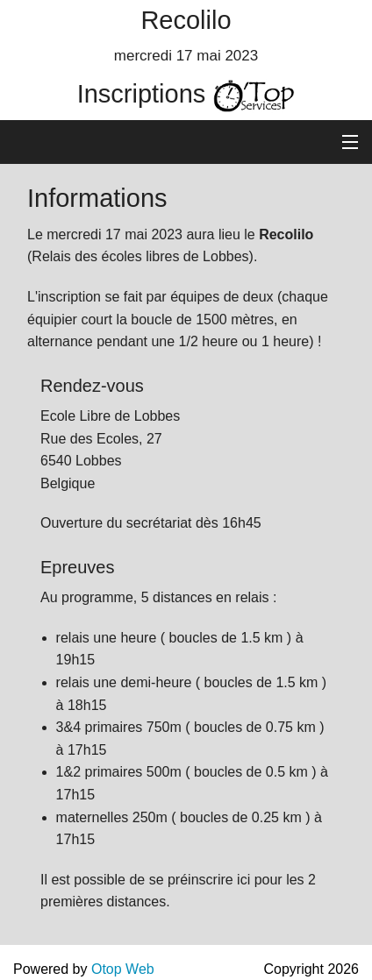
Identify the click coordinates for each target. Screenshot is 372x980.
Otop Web (123, 969)
